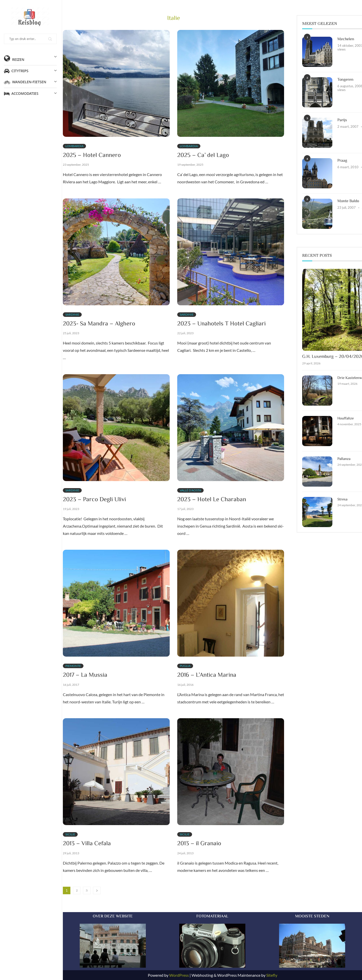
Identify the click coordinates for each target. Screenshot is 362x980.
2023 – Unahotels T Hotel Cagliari (221, 324)
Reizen (31, 58)
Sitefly (272, 975)
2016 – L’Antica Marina (207, 675)
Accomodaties (31, 94)
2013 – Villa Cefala (87, 844)
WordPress (179, 975)
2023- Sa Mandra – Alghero (99, 324)
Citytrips (31, 71)
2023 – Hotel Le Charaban (212, 500)
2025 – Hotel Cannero (92, 156)
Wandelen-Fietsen (31, 82)
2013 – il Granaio (199, 844)
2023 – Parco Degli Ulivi (94, 500)
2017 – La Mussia (85, 675)
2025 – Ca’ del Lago (203, 156)
